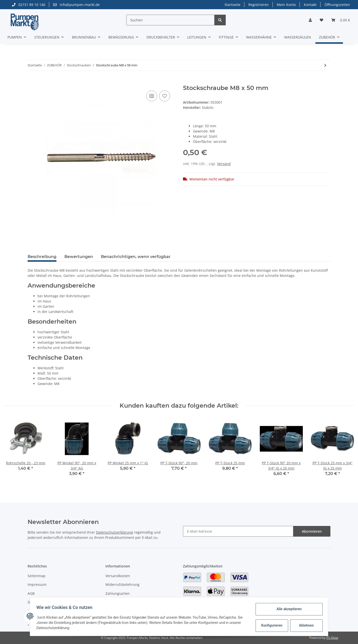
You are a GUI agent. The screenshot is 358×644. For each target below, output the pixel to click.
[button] (310, 20)
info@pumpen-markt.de (76, 5)
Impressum (37, 584)
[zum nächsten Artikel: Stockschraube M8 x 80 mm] (325, 65)
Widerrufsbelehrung (122, 584)
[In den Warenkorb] (32, 82)
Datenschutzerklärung (114, 532)
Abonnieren (312, 531)
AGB (31, 593)
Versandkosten (118, 576)
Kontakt (310, 5)
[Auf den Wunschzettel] (165, 96)
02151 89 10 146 (29, 5)
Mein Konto (286, 5)
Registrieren (259, 5)
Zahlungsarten (118, 593)
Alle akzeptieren (287, 609)
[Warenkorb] (341, 20)
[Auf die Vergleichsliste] (152, 96)
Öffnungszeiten (337, 5)
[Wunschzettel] (321, 20)
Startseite (232, 5)
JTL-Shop (332, 638)
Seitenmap (37, 576)
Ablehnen (305, 625)
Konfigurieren (271, 625)
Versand (224, 164)
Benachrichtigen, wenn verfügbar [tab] (136, 257)
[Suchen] (170, 20)
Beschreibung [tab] (42, 257)
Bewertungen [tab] (79, 257)
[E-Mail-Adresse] (238, 531)
